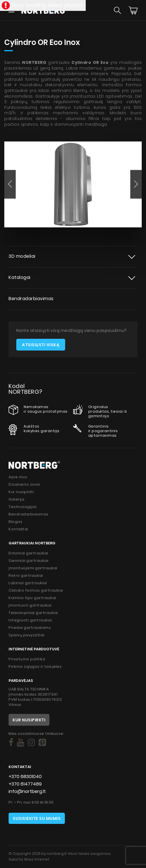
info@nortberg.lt (27, 791)
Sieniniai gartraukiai (29, 561)
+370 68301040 (25, 777)
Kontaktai (18, 529)
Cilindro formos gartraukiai (36, 590)
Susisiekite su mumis (37, 818)
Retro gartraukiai (26, 575)
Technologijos (23, 507)
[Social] (11, 743)
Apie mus (18, 477)
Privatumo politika (27, 659)
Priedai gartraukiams (30, 628)
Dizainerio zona (24, 484)
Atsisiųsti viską (41, 345)
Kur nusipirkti (21, 492)
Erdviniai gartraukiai (28, 553)
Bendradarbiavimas (31, 299)
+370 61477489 (25, 784)
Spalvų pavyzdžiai (27, 635)
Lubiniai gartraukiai (28, 583)
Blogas (15, 522)
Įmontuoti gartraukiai (30, 605)
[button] (10, 184)
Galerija (16, 499)
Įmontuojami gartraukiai (33, 568)
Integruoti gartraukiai (30, 620)
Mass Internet (37, 859)
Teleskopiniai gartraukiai (33, 613)
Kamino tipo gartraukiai (32, 598)
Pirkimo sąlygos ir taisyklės (35, 667)
